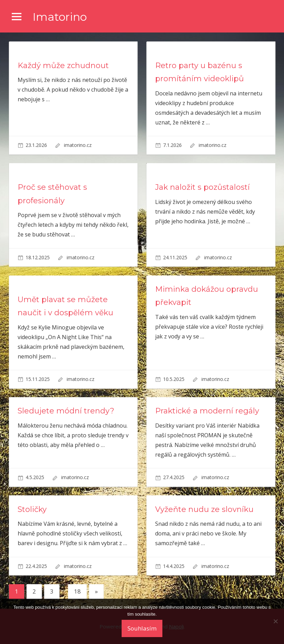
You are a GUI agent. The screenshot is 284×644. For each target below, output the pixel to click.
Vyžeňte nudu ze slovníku (204, 509)
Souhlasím (142, 628)
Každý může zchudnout (63, 66)
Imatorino (60, 17)
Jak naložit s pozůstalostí (202, 187)
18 (77, 591)
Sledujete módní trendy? (66, 411)
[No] (275, 621)
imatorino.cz (78, 145)
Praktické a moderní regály (207, 411)
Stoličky (32, 509)
